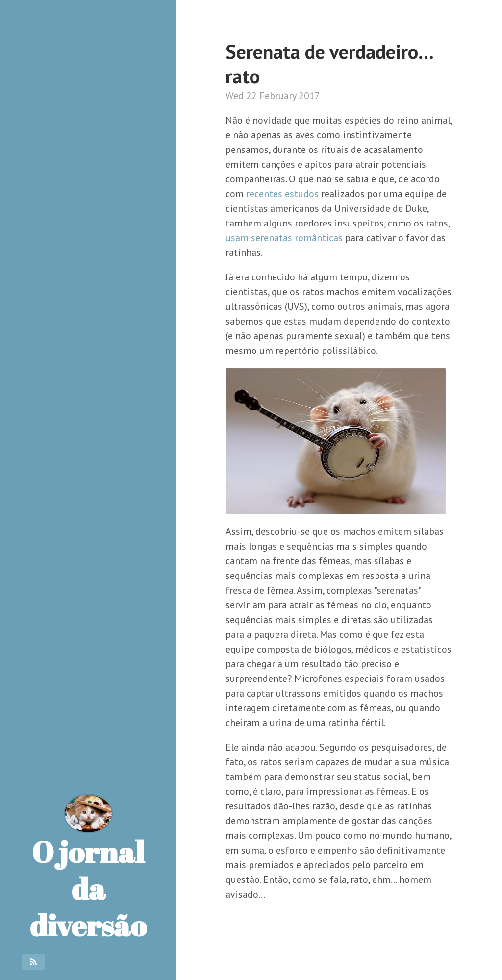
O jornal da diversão (88, 869)
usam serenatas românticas (284, 238)
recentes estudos (282, 194)
